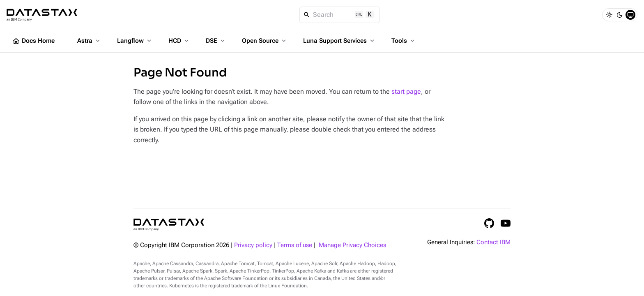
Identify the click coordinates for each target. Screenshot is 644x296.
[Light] (609, 15)
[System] (630, 15)
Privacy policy (253, 245)
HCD (179, 41)
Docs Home (33, 41)
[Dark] (620, 15)
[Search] (340, 15)
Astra (89, 41)
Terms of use (295, 245)
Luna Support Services (339, 41)
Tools (404, 41)
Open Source (265, 41)
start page (406, 91)
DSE (216, 41)
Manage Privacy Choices (352, 245)
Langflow (135, 41)
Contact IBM (493, 242)
